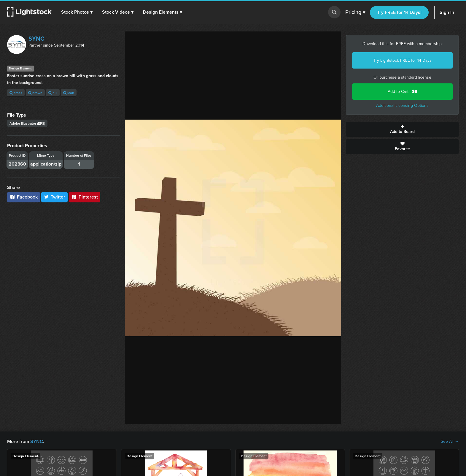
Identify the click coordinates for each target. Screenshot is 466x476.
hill (53, 93)
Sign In (447, 12)
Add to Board (402, 129)
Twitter (55, 197)
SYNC (36, 39)
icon (69, 93)
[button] (77, 12)
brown (35, 93)
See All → (450, 442)
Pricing (355, 12)
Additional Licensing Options (402, 105)
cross (16, 93)
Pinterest (85, 197)
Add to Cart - (403, 92)
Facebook (24, 197)
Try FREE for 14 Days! (399, 12)
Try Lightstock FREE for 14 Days (403, 60)
